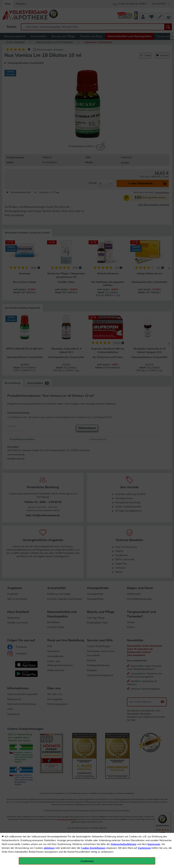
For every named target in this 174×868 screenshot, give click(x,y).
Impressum (154, 844)
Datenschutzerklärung (124, 844)
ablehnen (49, 848)
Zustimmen (144, 848)
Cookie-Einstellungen (93, 848)
